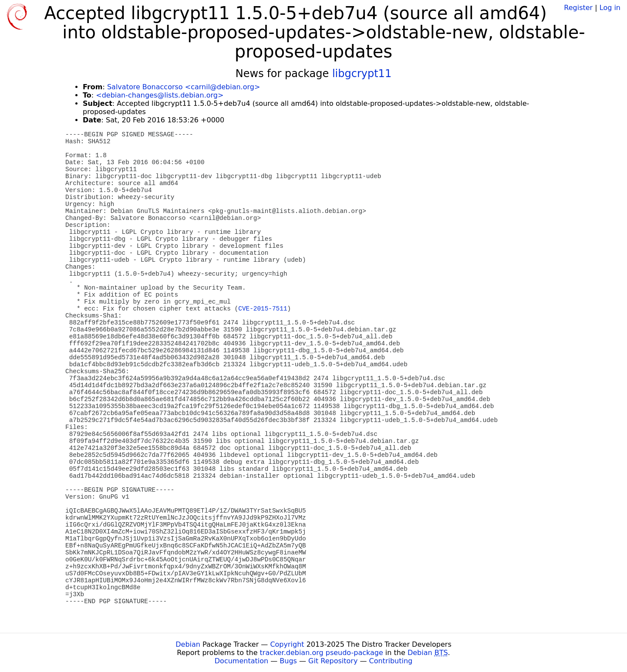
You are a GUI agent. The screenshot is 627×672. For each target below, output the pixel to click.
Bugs (288, 661)
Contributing (391, 661)
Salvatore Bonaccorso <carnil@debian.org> (184, 87)
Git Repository (333, 661)
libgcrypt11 (362, 74)
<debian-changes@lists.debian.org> (160, 95)
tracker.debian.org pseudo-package (322, 653)
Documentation (241, 661)
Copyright (287, 644)
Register (578, 8)
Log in (610, 8)
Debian (188, 644)
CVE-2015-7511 (263, 309)
